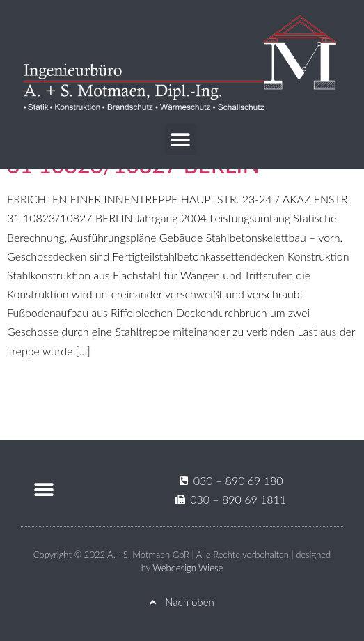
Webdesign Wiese (188, 568)
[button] (181, 140)
